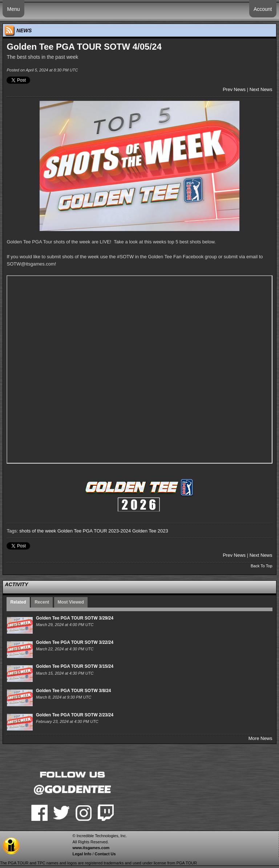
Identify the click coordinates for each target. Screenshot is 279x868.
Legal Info (82, 854)
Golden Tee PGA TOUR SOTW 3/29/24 (75, 618)
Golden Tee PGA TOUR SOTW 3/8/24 (73, 691)
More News (260, 738)
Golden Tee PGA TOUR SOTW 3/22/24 (75, 642)
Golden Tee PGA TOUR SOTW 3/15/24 (75, 666)
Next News (261, 89)
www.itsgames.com (91, 848)
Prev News (234, 89)
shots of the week (38, 531)
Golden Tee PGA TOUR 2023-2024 (94, 531)
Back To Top (262, 566)
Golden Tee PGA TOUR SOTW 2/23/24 (75, 715)
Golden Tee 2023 (150, 531)
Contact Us (105, 854)
